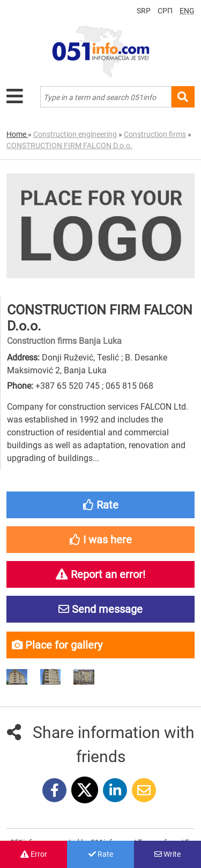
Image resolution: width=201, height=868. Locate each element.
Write (167, 854)
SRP (144, 11)
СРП (165, 11)
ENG (187, 11)
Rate (101, 854)
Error (34, 854)
